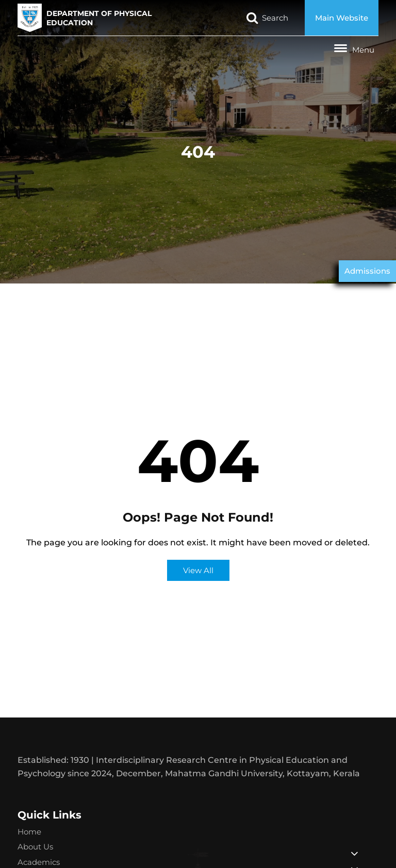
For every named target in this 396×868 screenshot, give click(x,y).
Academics (39, 862)
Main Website (342, 18)
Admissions (367, 271)
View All (198, 570)
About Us (35, 847)
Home (29, 832)
